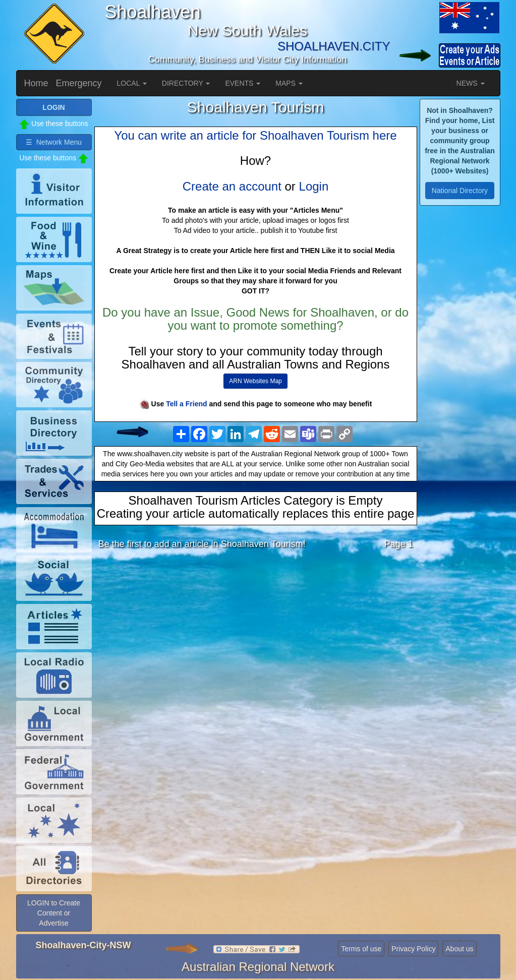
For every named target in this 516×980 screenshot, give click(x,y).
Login (314, 186)
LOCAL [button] (132, 83)
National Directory (460, 191)
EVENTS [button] (243, 83)
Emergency (79, 83)
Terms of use (361, 949)
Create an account (232, 186)
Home (36, 83)
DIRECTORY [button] (186, 83)
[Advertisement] (256, 637)
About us (459, 949)
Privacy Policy (413, 949)
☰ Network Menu (54, 142)
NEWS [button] (471, 83)
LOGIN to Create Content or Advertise (54, 913)
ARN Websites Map (255, 381)
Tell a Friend (186, 404)
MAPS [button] (289, 83)
